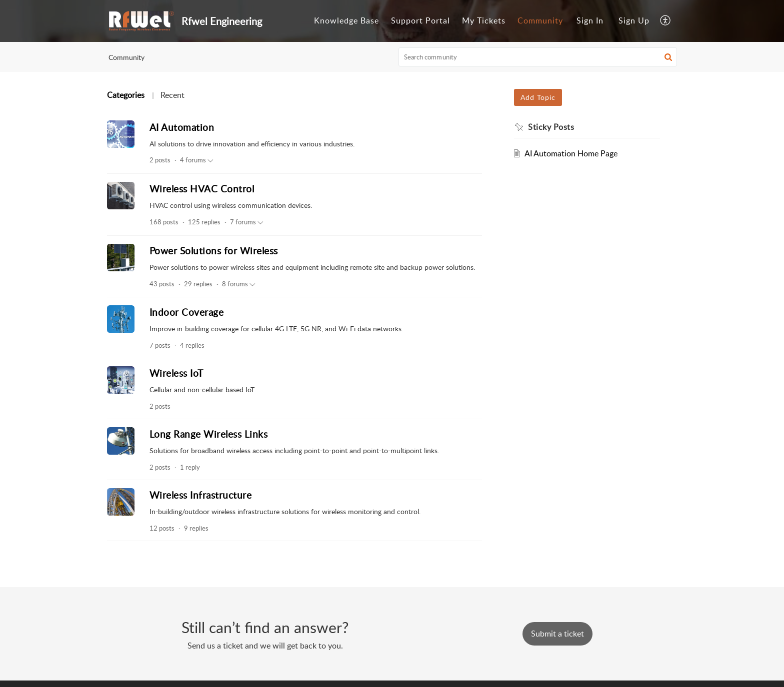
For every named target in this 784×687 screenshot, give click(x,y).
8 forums (239, 284)
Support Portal (420, 20)
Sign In (590, 20)
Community (540, 20)
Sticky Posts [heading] (551, 127)
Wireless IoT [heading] (176, 373)
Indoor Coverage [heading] (187, 312)
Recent (172, 95)
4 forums (197, 160)
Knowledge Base (346, 20)
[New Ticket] (557, 634)
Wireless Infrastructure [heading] (201, 495)
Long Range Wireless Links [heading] (209, 434)
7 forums (247, 222)
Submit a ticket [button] (557, 634)
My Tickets (484, 20)
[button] (666, 21)
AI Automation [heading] (182, 127)
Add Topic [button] (538, 97)
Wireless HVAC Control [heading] (202, 189)
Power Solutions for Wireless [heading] (214, 251)
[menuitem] (346, 21)
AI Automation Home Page (571, 153)
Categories (126, 95)
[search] (538, 57)
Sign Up (634, 20)
